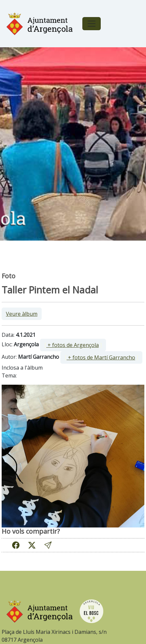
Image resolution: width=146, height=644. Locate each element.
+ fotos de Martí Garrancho (101, 357)
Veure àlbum (22, 314)
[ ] (73, 345)
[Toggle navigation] (92, 24)
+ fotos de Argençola (73, 345)
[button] (48, 545)
